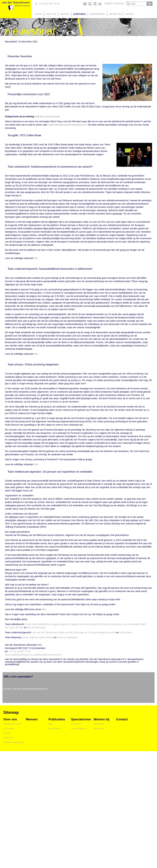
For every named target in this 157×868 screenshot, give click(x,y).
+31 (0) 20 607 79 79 (20, 651)
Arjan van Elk (66, 632)
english (108, 3)
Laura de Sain (16, 627)
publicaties (80, 14)
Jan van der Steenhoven (45, 632)
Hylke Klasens (46, 637)
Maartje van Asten (80, 624)
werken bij (115, 14)
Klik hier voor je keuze (47, 116)
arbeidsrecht (76, 724)
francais (119, 3)
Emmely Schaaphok (67, 637)
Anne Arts (116, 624)
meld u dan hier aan (16, 689)
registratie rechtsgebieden (14, 742)
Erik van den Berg (36, 627)
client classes (9, 728)
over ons (51, 14)
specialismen (97, 14)
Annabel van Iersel (106, 632)
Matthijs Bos (44, 624)
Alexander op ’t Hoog (84, 632)
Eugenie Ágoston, (61, 624)
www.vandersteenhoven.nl (18, 655)
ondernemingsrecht (79, 728)
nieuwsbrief (55, 125)
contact (129, 14)
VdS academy (99, 728)
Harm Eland (125, 632)
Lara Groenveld (131, 624)
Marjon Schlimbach (100, 624)
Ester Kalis (31, 624)
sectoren (7, 733)
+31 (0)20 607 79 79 (49, 4)
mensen (65, 14)
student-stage (99, 724)
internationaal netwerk (12, 724)
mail (35, 655)
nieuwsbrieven (54, 728)
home (39, 14)
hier (36, 258)
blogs (51, 724)
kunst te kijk (8, 738)
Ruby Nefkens (30, 637)
